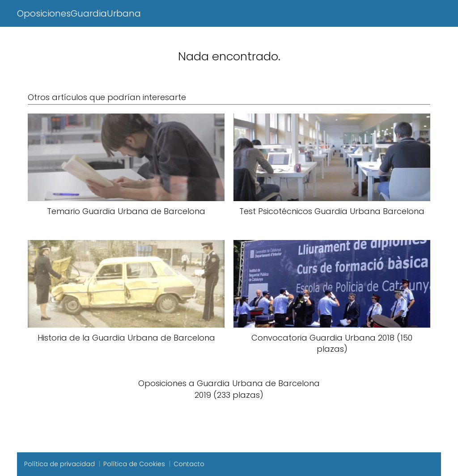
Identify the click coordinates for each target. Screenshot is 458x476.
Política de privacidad (59, 464)
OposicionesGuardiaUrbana (79, 13)
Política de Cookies (134, 464)
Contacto (189, 464)
